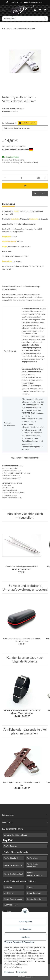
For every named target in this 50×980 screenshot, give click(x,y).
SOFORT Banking (11, 905)
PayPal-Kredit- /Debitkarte (33, 865)
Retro (17, 211)
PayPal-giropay (33, 858)
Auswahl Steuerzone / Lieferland (17, 149)
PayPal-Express (10, 846)
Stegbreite (6, 237)
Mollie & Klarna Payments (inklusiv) (20, 881)
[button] (35, 10)
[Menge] (22, 178)
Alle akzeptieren (26, 922)
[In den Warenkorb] (4, 37)
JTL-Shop (29, 977)
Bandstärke (7, 261)
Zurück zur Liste (10, 29)
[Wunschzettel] (40, 10)
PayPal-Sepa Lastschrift (13, 865)
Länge (5, 246)
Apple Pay (8, 887)
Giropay (30, 887)
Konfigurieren (26, 929)
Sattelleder (15, 219)
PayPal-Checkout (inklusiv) (16, 852)
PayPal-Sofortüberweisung (35, 874)
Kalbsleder (34, 219)
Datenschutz (21, 972)
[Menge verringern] (5, 178)
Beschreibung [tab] (8, 204)
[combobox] (25, 128)
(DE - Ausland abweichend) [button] (29, 163)
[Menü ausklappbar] (3, 9)
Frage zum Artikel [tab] (27, 204)
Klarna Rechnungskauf (13, 899)
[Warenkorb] (45, 10)
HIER (27, 449)
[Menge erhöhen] (45, 178)
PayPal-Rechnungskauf (13, 874)
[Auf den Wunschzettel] (44, 194)
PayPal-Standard (11, 858)
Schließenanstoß (9, 241)
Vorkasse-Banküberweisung (15, 835)
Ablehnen (26, 937)
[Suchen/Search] (22, 19)
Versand (22, 146)
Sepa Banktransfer (34, 899)
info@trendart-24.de (34, 2)
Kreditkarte (9, 893)
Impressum (9, 972)
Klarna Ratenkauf (34, 893)
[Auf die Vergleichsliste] (36, 194)
